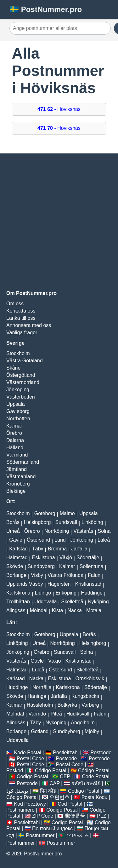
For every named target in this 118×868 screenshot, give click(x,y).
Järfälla (79, 549)
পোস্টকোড (78, 835)
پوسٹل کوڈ (17, 791)
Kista (58, 610)
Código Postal (51, 770)
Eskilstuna (44, 558)
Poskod (15, 770)
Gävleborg (18, 411)
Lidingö (43, 593)
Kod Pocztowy (30, 804)
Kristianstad (88, 584)
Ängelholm (83, 723)
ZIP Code (43, 816)
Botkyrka (67, 705)
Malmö (67, 513)
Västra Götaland (25, 361)
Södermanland (23, 462)
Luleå (104, 540)
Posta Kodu (95, 797)
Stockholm (18, 353)
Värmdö (37, 714)
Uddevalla (45, 602)
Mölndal (39, 610)
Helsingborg (37, 522)
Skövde (15, 566)
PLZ (101, 816)
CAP (55, 783)
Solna (104, 531)
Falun (94, 575)
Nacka (75, 610)
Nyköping (98, 602)
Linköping (92, 522)
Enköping (66, 593)
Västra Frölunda (65, 575)
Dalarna (15, 440)
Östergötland (21, 375)
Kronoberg (18, 484)
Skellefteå (72, 602)
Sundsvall (66, 522)
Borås (13, 522)
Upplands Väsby (25, 584)
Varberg (90, 705)
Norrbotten (18, 419)
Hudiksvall (78, 714)
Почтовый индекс (52, 828)
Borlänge (16, 575)
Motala (94, 610)
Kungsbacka (85, 696)
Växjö (66, 558)
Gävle (16, 540)
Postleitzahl (66, 753)
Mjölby (92, 731)
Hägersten (59, 584)
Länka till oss (21, 318)
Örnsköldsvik (90, 678)
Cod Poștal (70, 804)
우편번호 (59, 797)
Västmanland (21, 477)
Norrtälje (42, 687)
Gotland (40, 731)
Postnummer (40, 835)
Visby (37, 575)
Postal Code (30, 759)
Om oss (15, 304)
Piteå (56, 714)
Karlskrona (18, 593)
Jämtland (17, 469)
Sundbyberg (41, 566)
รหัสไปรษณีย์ (86, 783)
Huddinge (92, 593)
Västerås (83, 531)
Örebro (14, 433)
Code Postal (96, 776)
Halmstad (17, 558)
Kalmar (14, 426)
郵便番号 (75, 816)
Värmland (17, 455)
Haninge (37, 696)
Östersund (38, 540)
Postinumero (20, 810)
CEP (65, 776)
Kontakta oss (21, 311)
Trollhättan (18, 602)
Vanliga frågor (22, 333)
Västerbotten (21, 397)
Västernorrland (23, 382)
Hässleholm (40, 705)
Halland (15, 448)
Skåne (13, 368)
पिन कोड (48, 791)
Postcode (101, 753)
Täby (38, 549)
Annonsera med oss (29, 325)
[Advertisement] (59, 222)
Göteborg (45, 513)
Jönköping (18, 390)
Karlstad (18, 549)
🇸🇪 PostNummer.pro (46, 9)
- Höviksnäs (59, 109)
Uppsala (16, 404)
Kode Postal (27, 753)
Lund (60, 540)
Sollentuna (92, 566)
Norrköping (57, 531)
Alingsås (16, 610)
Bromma (57, 549)
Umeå (13, 531)
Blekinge (16, 491)
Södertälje (88, 558)
